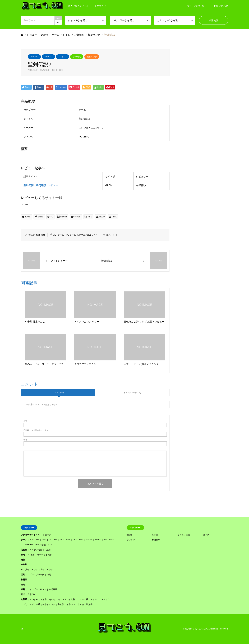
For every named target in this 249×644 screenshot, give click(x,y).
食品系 (24, 599)
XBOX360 (28, 545)
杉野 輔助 (40, 235)
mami (129, 535)
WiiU (111, 540)
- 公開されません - (36, 430)
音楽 (23, 594)
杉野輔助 (77, 57)
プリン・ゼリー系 (32, 604)
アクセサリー (27, 535)
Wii (105, 540)
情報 (23, 560)
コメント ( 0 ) (58, 393)
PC (50, 540)
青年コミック (47, 570)
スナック (105, 599)
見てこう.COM (202, 629)
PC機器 (31, 555)
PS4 (75, 540)
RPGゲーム (70, 235)
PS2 (62, 540)
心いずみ (131, 540)
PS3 (68, 540)
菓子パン (71, 604)
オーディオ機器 (44, 555)
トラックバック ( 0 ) (132, 393)
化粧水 (48, 550)
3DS (32, 540)
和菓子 (61, 604)
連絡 (23, 585)
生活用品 (53, 589)
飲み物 (81, 604)
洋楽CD (31, 594)
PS (56, 540)
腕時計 (48, 535)
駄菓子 (89, 604)
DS (38, 540)
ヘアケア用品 (36, 550)
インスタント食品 (67, 599)
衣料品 (24, 580)
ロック (206, 535)
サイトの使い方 (196, 6)
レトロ (63, 57)
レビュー (32, 35)
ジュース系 (83, 599)
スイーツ (95, 599)
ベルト (39, 535)
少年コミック (32, 570)
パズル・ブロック (36, 575)
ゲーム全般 (40, 545)
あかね (155, 535)
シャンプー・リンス (37, 589)
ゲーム (48, 57)
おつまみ (34, 599)
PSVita (89, 540)
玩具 (23, 575)
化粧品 (24, 550)
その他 (52, 599)
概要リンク (92, 57)
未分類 (24, 565)
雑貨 (49, 575)
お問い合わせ (221, 6)
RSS (22, 629)
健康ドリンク (49, 604)
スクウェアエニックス (87, 235)
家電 (23, 555)
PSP (81, 540)
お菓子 (44, 599)
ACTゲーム (59, 235)
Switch (34, 57)
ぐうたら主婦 (184, 535)
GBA (44, 540)
